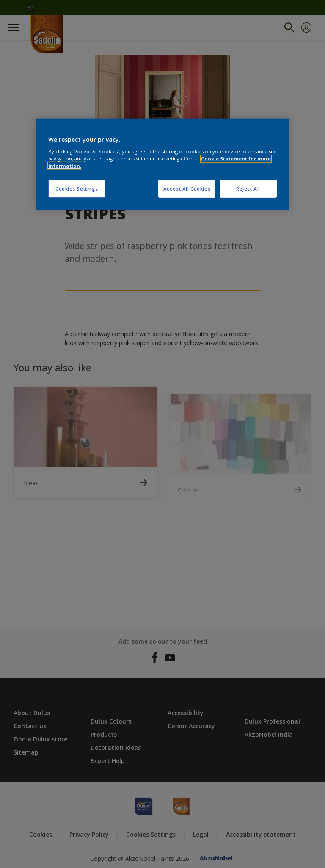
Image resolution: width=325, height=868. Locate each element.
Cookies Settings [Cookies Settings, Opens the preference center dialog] (77, 189)
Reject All (248, 189)
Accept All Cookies (187, 189)
